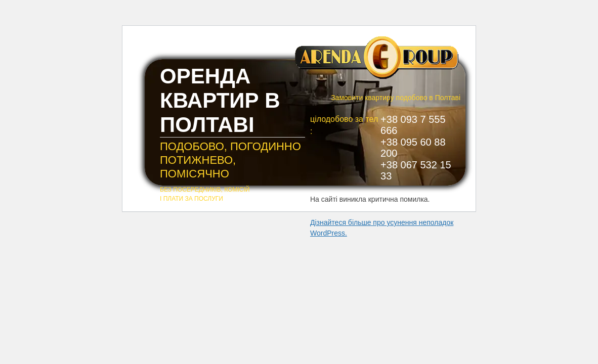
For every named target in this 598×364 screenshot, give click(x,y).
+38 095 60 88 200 (413, 148)
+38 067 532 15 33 (416, 170)
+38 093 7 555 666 (413, 125)
